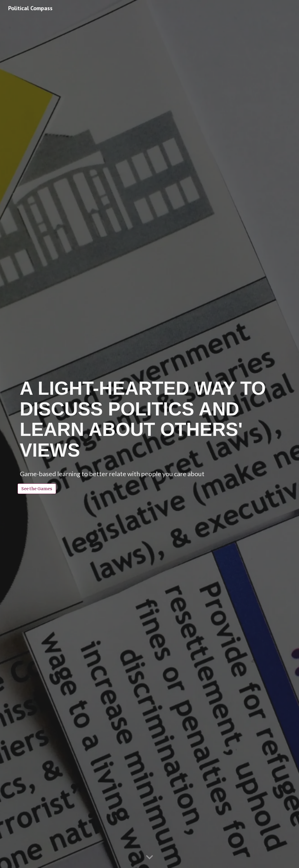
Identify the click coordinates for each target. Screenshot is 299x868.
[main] (150, 419)
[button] (149, 857)
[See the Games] (37, 489)
